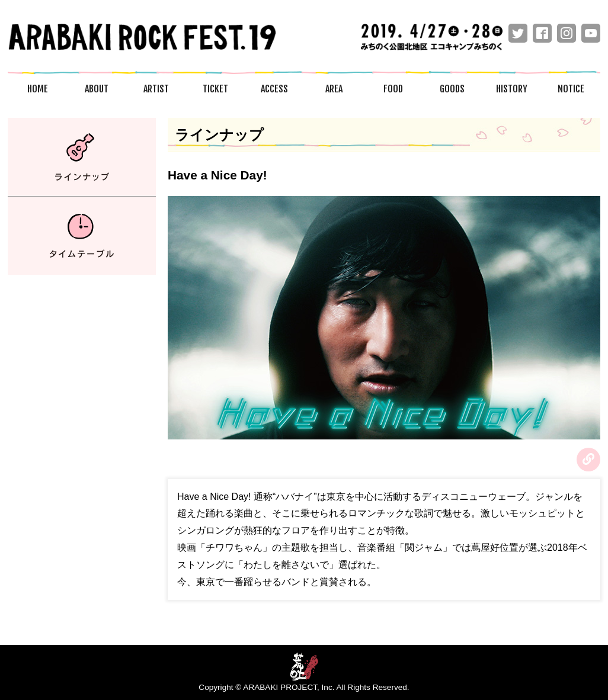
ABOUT (97, 89)
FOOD (393, 89)
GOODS (452, 89)
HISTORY (512, 89)
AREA (334, 89)
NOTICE (571, 89)
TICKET (215, 89)
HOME (38, 89)
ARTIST (156, 89)
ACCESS (274, 89)
